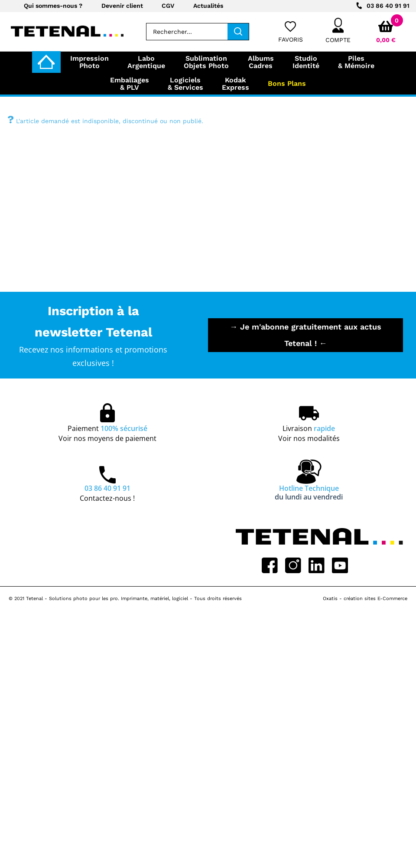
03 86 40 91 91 (388, 6)
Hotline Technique (309, 493)
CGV (168, 6)
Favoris (291, 39)
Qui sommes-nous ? (53, 6)
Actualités (208, 6)
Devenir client (122, 6)
